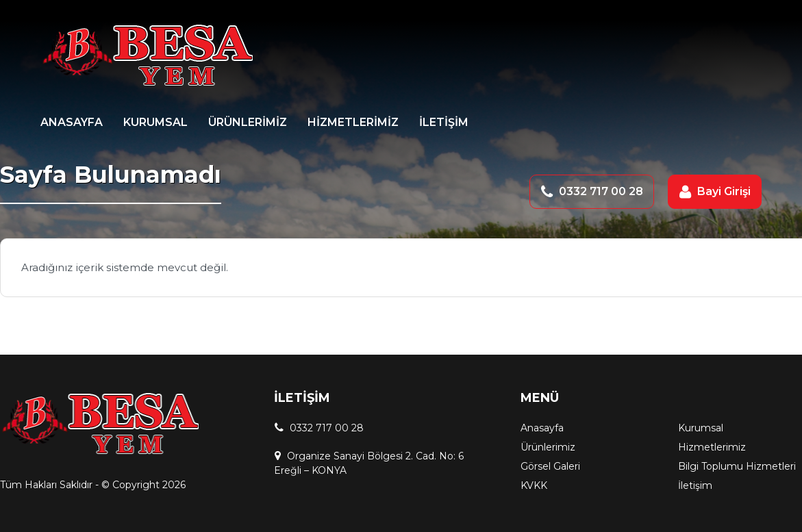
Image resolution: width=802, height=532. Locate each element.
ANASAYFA (72, 122)
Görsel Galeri (550, 466)
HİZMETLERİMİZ (353, 122)
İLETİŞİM (444, 122)
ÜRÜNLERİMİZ (248, 122)
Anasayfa (542, 428)
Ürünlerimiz (548, 447)
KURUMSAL (155, 122)
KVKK (534, 485)
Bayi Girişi (724, 191)
